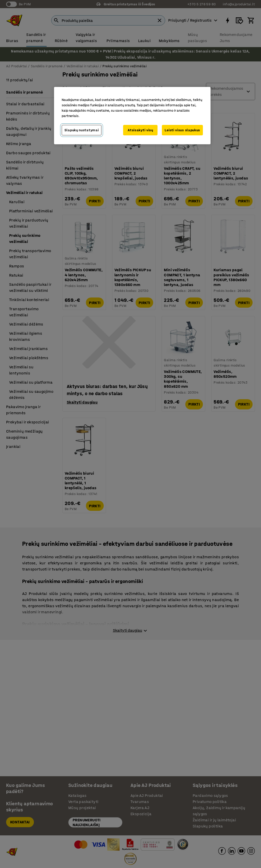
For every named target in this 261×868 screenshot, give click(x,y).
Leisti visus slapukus (182, 130)
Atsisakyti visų (140, 130)
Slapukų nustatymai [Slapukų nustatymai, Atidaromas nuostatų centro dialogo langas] (82, 130)
